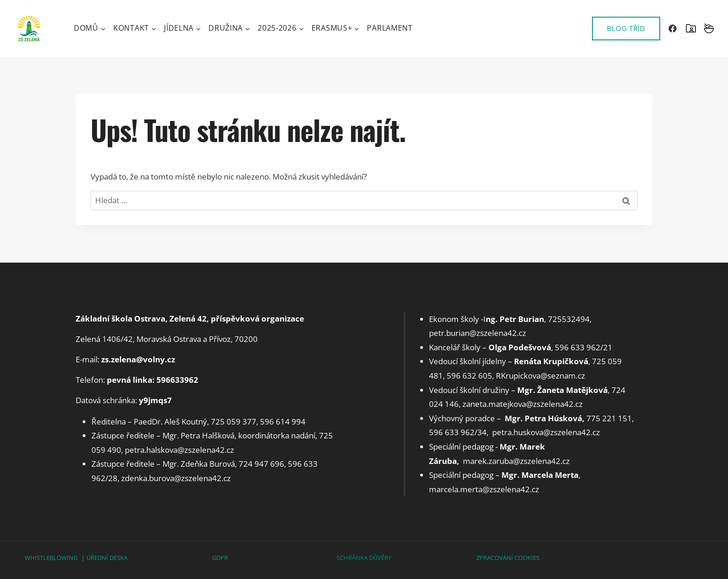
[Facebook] (673, 28)
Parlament (390, 28)
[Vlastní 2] (709, 28)
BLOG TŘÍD (626, 28)
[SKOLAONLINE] (691, 28)
